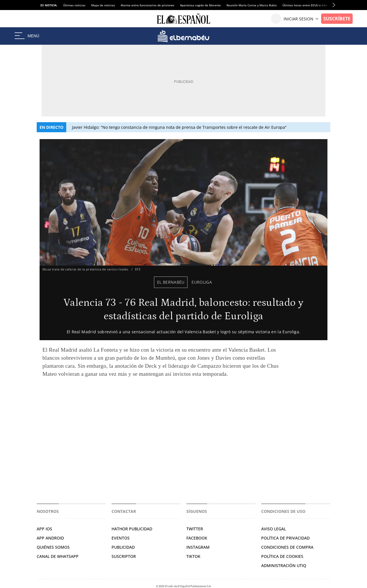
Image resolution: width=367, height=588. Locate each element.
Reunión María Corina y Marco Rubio (252, 5)
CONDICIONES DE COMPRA (287, 547)
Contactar (124, 511)
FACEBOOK (197, 538)
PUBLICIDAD (123, 547)
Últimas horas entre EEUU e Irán (305, 5)
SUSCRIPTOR (124, 556)
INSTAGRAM (198, 547)
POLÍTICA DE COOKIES (282, 556)
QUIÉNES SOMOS (53, 547)
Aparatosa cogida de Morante (200, 5)
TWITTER (195, 529)
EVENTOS (121, 538)
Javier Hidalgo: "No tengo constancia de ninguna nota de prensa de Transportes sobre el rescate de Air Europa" (179, 127)
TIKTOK (193, 556)
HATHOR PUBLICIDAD (132, 529)
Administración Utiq (284, 565)
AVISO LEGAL (274, 529)
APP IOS (44, 529)
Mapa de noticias (103, 5)
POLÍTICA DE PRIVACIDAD (285, 538)
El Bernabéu (171, 282)
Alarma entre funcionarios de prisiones (148, 5)
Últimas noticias (74, 5)
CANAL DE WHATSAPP (58, 556)
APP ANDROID (50, 538)
